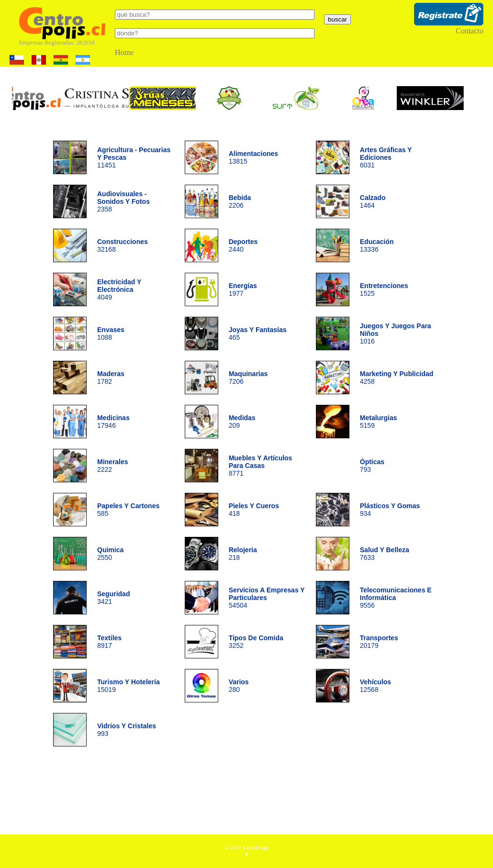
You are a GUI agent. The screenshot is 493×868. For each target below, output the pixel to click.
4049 (119, 289)
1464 (373, 201)
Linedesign (256, 847)
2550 (110, 554)
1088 (111, 334)
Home (124, 52)
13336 (377, 245)
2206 (240, 201)
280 (239, 686)
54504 (267, 598)
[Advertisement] (246, 794)
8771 (261, 466)
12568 (375, 686)
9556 (396, 598)
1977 (243, 289)
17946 (113, 422)
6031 (386, 157)
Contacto (470, 31)
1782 (111, 378)
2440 (243, 245)
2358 (123, 201)
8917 (109, 642)
